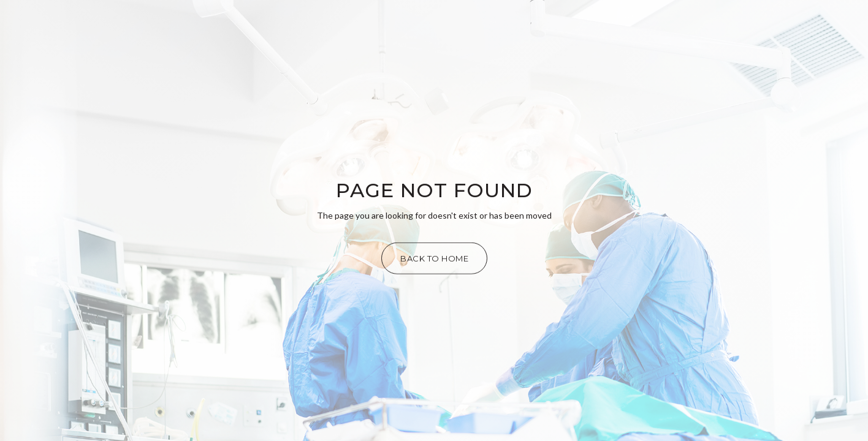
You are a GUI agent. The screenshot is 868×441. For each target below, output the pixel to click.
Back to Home (434, 258)
